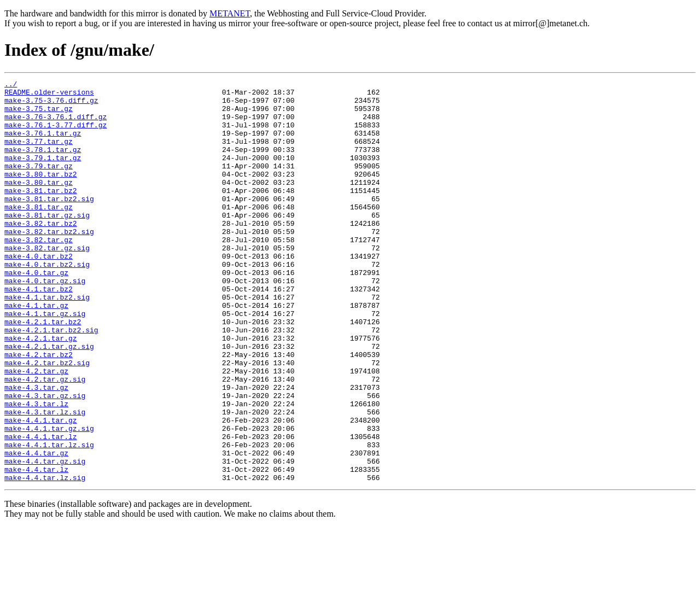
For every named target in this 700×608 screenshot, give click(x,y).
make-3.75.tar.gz (39, 115)
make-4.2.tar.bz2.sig (47, 420)
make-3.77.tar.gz (39, 154)
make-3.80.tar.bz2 (41, 194)
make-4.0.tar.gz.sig (45, 321)
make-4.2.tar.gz (36, 430)
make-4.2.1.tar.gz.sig (49, 400)
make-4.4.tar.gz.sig (45, 538)
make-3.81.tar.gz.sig (47, 243)
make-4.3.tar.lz (36, 469)
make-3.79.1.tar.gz (43, 174)
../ (11, 85)
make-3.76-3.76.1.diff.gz (56, 125)
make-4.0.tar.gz (36, 312)
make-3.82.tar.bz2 (41, 253)
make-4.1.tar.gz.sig (45, 361)
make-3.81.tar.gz (39, 233)
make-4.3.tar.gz (36, 449)
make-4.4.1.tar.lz (41, 508)
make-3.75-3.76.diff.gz (51, 105)
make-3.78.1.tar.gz (43, 164)
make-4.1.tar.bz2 (39, 331)
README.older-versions (49, 95)
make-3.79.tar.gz (39, 184)
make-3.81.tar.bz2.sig (49, 223)
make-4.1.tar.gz (36, 351)
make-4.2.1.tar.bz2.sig (51, 381)
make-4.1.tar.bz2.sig (47, 341)
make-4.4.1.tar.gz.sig (49, 499)
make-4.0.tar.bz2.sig (47, 302)
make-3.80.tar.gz (39, 203)
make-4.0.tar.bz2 (39, 292)
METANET (230, 13)
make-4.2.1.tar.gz (41, 390)
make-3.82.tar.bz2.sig (49, 262)
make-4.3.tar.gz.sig (45, 459)
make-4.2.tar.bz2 (39, 410)
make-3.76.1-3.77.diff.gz (56, 135)
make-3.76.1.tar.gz (43, 144)
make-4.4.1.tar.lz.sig (49, 518)
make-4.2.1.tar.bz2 (43, 371)
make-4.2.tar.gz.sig (45, 440)
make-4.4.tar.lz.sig (45, 558)
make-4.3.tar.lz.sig (45, 479)
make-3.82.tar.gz (39, 272)
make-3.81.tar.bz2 (41, 213)
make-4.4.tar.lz (36, 548)
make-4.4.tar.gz (36, 528)
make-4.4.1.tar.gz (41, 489)
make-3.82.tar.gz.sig (47, 282)
